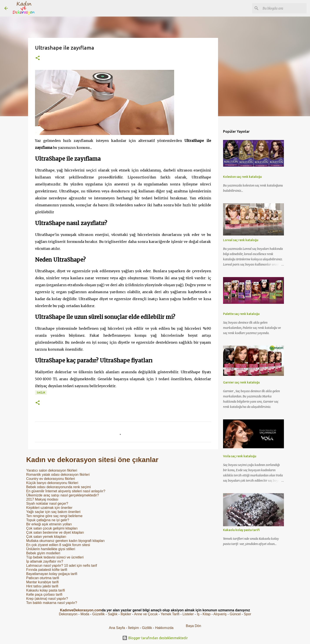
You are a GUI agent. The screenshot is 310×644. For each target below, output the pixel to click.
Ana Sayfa (117, 628)
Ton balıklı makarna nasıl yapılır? (52, 603)
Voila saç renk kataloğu (240, 456)
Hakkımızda (164, 628)
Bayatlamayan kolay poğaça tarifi (52, 574)
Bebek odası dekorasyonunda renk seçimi (59, 487)
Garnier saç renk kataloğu (241, 382)
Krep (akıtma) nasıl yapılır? (47, 599)
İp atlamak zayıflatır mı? (45, 561)
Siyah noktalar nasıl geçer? (47, 504)
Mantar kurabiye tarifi (42, 582)
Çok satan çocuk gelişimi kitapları (52, 528)
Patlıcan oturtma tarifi (43, 578)
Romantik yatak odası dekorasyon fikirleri (58, 475)
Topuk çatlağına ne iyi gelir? (48, 520)
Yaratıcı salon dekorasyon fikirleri (52, 470)
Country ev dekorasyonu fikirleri (51, 479)
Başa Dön (193, 626)
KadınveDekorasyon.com (81, 610)
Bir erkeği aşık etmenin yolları (49, 524)
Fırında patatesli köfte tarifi (47, 570)
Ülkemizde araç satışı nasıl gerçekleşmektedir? (63, 495)
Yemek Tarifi (170, 614)
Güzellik (99, 614)
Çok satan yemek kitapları (46, 537)
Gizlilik (147, 628)
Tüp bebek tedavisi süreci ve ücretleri (55, 557)
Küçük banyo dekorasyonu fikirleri (52, 483)
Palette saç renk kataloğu (241, 314)
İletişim (133, 628)
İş (198, 614)
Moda (85, 614)
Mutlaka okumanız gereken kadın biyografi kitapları (66, 541)
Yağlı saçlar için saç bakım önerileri (53, 512)
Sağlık (41, 393)
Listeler (188, 614)
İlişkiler (126, 614)
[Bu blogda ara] (284, 8)
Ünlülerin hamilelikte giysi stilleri (51, 549)
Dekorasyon (68, 614)
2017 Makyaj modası (42, 499)
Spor (247, 614)
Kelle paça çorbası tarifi (44, 594)
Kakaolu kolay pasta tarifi (46, 590)
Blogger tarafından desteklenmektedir (155, 638)
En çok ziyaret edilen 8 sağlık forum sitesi (58, 545)
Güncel (235, 614)
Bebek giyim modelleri (43, 553)
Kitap (207, 614)
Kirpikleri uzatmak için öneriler (49, 508)
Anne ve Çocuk (146, 614)
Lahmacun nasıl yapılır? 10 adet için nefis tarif (62, 566)
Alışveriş (220, 614)
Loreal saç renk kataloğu (241, 240)
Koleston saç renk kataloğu (242, 177)
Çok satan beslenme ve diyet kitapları (55, 532)
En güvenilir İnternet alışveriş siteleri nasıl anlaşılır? (66, 491)
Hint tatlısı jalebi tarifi (42, 586)
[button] (38, 58)
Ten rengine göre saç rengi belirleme (54, 516)
